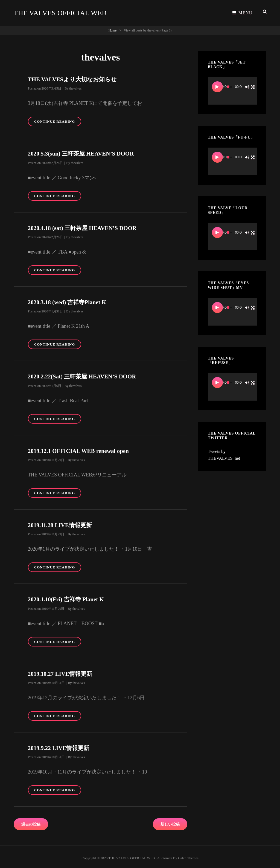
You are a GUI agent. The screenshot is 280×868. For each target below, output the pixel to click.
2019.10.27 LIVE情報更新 (62, 671)
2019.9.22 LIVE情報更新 (60, 745)
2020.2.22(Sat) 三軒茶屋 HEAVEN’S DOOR (85, 374)
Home (113, 28)
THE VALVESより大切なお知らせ (74, 77)
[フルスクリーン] (253, 84)
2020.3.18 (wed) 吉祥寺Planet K (69, 299)
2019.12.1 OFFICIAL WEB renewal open (81, 448)
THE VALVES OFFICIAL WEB (64, 12)
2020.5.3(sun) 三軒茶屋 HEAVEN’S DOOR (83, 151)
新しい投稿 (170, 822)
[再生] (217, 84)
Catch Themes (188, 855)
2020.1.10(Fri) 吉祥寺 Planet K (68, 597)
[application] (232, 88)
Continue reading (58, 120)
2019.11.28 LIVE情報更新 (61, 522)
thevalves (75, 86)
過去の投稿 (31, 822)
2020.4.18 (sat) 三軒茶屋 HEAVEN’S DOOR (85, 225)
